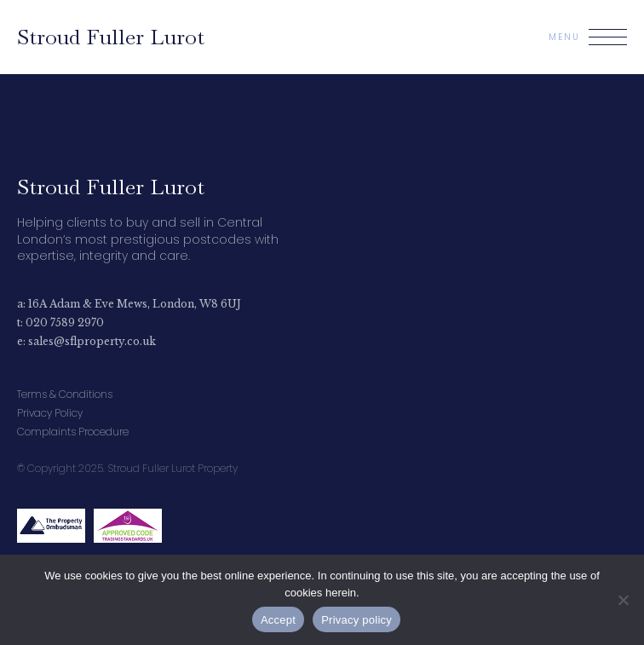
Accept (278, 620)
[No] (623, 600)
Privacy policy (356, 620)
